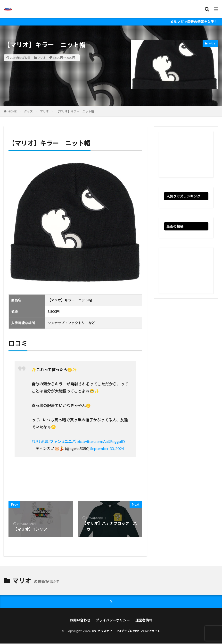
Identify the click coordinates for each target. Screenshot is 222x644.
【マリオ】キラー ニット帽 (75, 111)
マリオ (41, 58)
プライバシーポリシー (113, 621)
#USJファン (51, 441)
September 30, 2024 (107, 448)
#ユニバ (69, 441)
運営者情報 (144, 621)
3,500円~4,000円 (64, 58)
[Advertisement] (186, 154)
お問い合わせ (80, 621)
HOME (12, 111)
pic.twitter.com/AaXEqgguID (101, 441)
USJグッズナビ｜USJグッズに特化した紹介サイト (126, 631)
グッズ (28, 111)
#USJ (36, 441)
